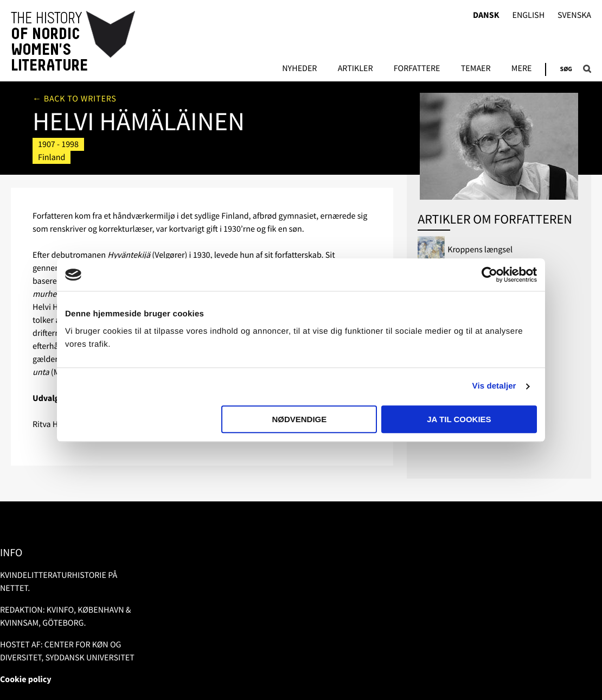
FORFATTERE (417, 69)
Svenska (574, 15)
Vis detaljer (494, 386)
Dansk (486, 15)
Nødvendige (299, 419)
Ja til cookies (459, 419)
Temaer (476, 69)
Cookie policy (26, 679)
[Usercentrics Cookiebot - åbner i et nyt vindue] (489, 275)
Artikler (356, 69)
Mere (522, 69)
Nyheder (299, 69)
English (528, 15)
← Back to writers (75, 99)
